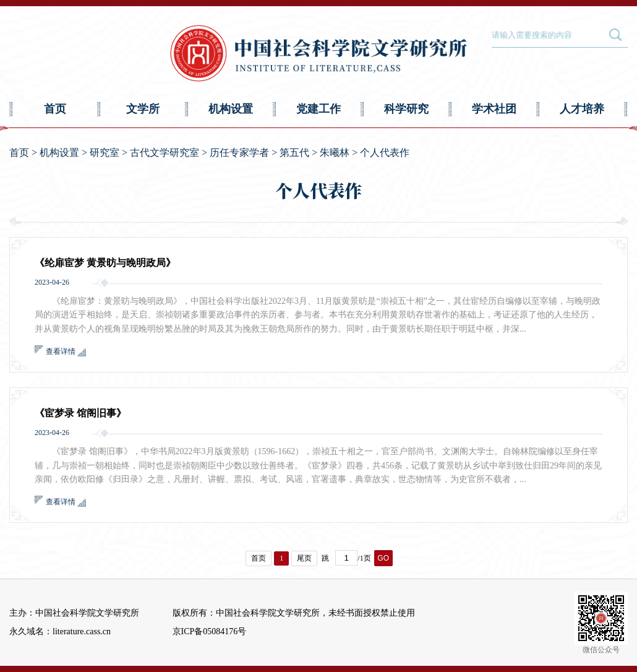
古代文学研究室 (165, 153)
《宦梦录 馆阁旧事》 (80, 413)
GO (383, 558)
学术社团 (494, 109)
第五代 (294, 153)
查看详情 (61, 351)
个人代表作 (385, 153)
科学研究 (406, 109)
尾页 (304, 558)
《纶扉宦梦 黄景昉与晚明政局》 (105, 263)
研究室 (105, 153)
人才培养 (582, 109)
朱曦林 (335, 153)
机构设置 (231, 109)
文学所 (143, 109)
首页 (55, 109)
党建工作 (318, 109)
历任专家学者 (239, 153)
